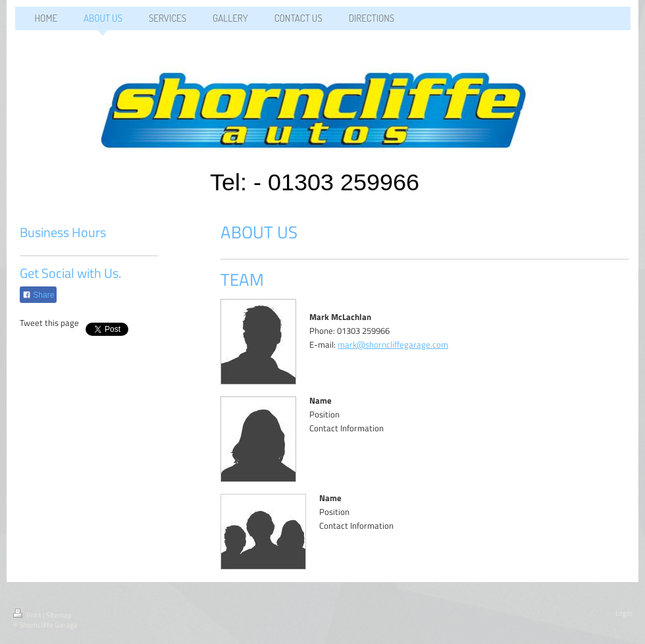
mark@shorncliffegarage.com (393, 344)
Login (624, 613)
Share (38, 295)
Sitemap (59, 615)
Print (28, 615)
